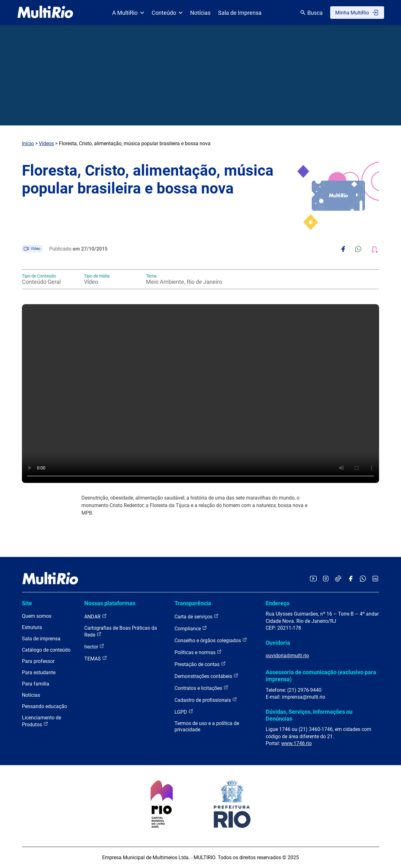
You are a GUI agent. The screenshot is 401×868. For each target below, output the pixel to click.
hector (94, 646)
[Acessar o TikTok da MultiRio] (338, 579)
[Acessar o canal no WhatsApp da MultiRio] (363, 579)
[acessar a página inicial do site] (45, 13)
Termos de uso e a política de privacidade (207, 726)
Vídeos (46, 143)
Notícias (200, 13)
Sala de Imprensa (240, 13)
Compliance (191, 628)
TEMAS (96, 658)
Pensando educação (44, 706)
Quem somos (37, 616)
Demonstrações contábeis (206, 676)
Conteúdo (167, 13)
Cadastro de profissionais (206, 700)
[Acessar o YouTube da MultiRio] (313, 579)
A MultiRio (128, 13)
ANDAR (96, 616)
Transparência (193, 603)
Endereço (278, 603)
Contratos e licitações (201, 688)
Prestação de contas (200, 664)
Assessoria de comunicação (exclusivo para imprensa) (321, 676)
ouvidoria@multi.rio (287, 656)
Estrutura (32, 627)
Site (27, 603)
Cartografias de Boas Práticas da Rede (121, 631)
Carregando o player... (200, 394)
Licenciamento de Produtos (42, 721)
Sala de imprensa (41, 639)
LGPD (184, 712)
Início (28, 143)
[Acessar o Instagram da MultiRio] (326, 579)
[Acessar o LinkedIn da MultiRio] (375, 579)
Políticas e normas (198, 652)
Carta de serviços (197, 616)
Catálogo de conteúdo (46, 650)
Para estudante (39, 672)
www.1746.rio (297, 743)
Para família (36, 684)
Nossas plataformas (110, 603)
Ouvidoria (278, 643)
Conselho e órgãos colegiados (211, 640)
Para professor (38, 661)
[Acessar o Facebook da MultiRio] (351, 579)
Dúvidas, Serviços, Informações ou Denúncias (309, 715)
